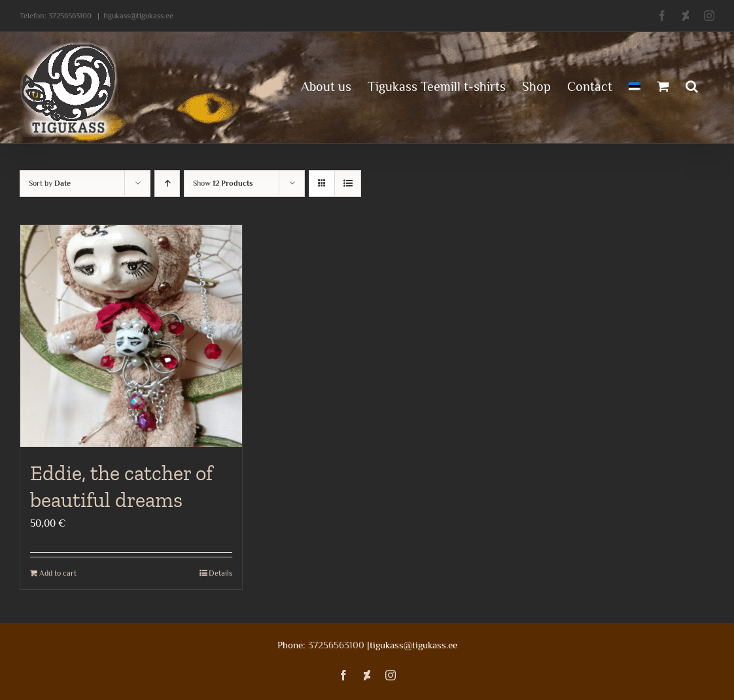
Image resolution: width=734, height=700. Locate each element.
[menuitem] (635, 85)
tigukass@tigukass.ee (138, 16)
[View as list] (348, 184)
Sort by (50, 183)
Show (223, 183)
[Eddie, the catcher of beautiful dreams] (131, 336)
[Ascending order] (167, 184)
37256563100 (70, 16)
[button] (692, 85)
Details (220, 573)
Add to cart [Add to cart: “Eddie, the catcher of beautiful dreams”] (58, 573)
